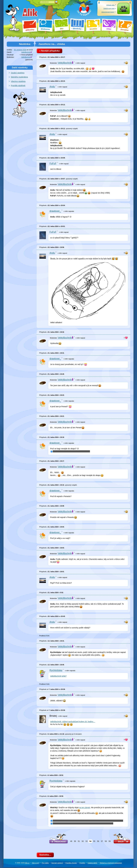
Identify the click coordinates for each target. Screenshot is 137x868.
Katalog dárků (92, 864)
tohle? (64, 676)
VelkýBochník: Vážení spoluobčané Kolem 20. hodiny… (73, 722)
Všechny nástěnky (18, 81)
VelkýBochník (56, 676)
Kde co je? (36, 864)
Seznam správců (57, 864)
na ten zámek (85, 808)
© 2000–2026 (22, 864)
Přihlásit (124, 12)
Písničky (82, 864)
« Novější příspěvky (50, 51)
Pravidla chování (71, 864)
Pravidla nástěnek (18, 86)
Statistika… (46, 855)
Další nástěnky (20, 67)
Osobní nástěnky (18, 73)
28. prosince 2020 (20, 50)
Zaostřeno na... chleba (52, 44)
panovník (29, 60)
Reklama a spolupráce (111, 864)
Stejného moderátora (19, 77)
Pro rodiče (45, 864)
